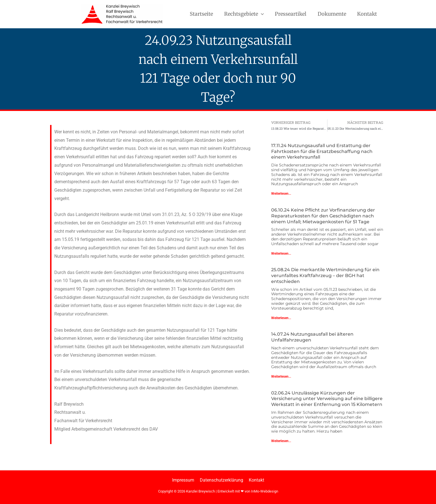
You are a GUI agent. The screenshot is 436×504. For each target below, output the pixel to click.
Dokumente (333, 14)
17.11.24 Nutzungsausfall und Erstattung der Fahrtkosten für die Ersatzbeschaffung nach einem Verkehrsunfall (322, 152)
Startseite (206, 14)
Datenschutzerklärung (221, 480)
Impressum (184, 480)
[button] (264, 14)
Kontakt (368, 14)
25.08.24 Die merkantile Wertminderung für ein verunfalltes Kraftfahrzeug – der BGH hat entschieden (325, 276)
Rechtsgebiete (247, 14)
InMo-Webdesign (265, 492)
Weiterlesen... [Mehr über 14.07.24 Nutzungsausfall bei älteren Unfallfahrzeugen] (281, 377)
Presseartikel (293, 14)
